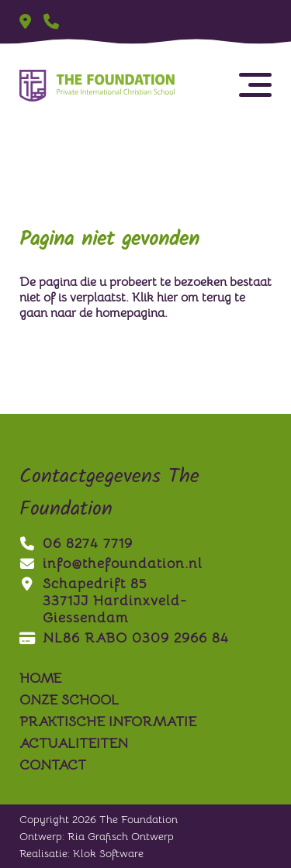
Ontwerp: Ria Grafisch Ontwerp (97, 836)
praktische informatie (108, 722)
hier (167, 298)
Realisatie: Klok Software (81, 853)
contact (53, 765)
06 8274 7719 (76, 543)
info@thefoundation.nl (111, 563)
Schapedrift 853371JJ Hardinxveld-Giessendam (103, 601)
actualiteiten (74, 743)
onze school (69, 700)
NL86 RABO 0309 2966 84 (124, 638)
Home (40, 678)
